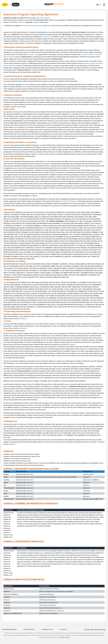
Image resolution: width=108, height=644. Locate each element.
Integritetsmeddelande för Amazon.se (52, 611)
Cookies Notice (65, 637)
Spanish (41, 26)
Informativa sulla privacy (47, 600)
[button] (99, 5)
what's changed (44, 18)
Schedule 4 (72, 344)
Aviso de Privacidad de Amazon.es (50, 608)
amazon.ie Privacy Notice (47, 597)
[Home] (54, 5)
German (31, 26)
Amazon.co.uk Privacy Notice (49, 613)
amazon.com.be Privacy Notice (49, 589)
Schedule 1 (21, 22)
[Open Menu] (104, 5)
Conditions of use (47, 629)
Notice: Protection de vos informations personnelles (56, 591)
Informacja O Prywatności (48, 605)
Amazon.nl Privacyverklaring (48, 602)
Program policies (29, 629)
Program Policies (47, 37)
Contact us (63, 629)
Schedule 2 (24, 319)
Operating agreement (9, 629)
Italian (36, 26)
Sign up (16, 4)
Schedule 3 (24, 328)
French (25, 26)
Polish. (49, 26)
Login (5, 4)
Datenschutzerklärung (46, 594)
